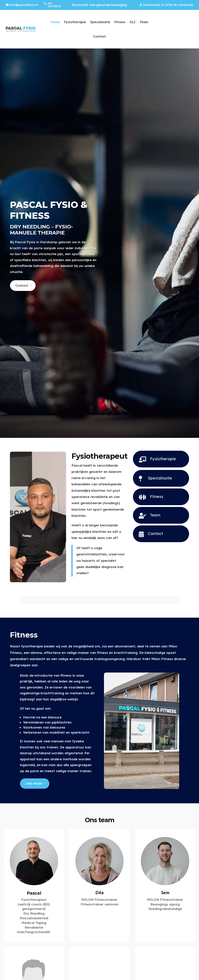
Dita (99, 893)
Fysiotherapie (75, 22)
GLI (133, 22)
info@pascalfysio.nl (24, 5)
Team (144, 22)
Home (55, 22)
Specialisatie (100, 22)
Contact (99, 36)
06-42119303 (54, 5)
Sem (165, 893)
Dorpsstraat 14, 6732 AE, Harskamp (168, 5)
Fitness (120, 22)
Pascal (34, 893)
